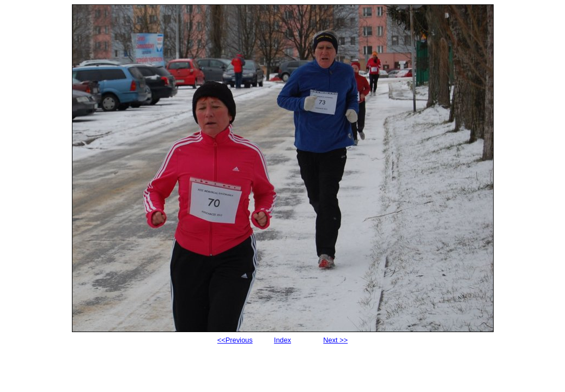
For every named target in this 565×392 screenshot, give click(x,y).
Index (282, 340)
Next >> (335, 340)
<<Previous (235, 340)
